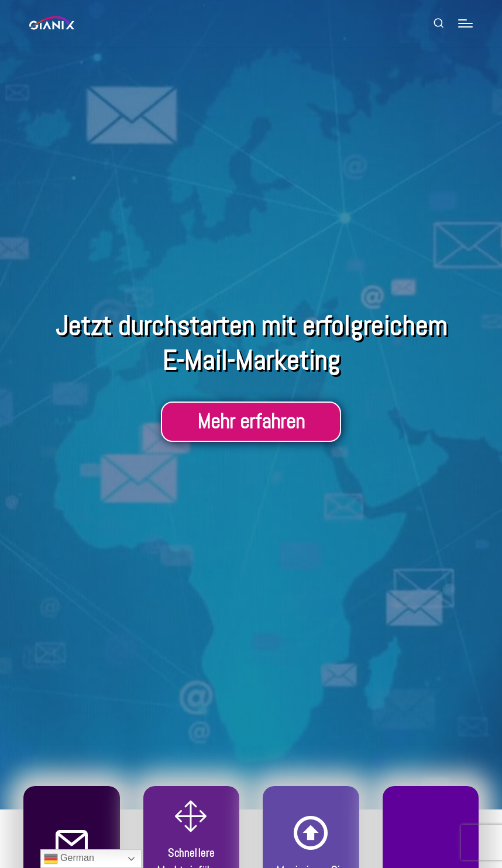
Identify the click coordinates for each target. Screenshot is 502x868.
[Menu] (465, 23)
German (69, 859)
